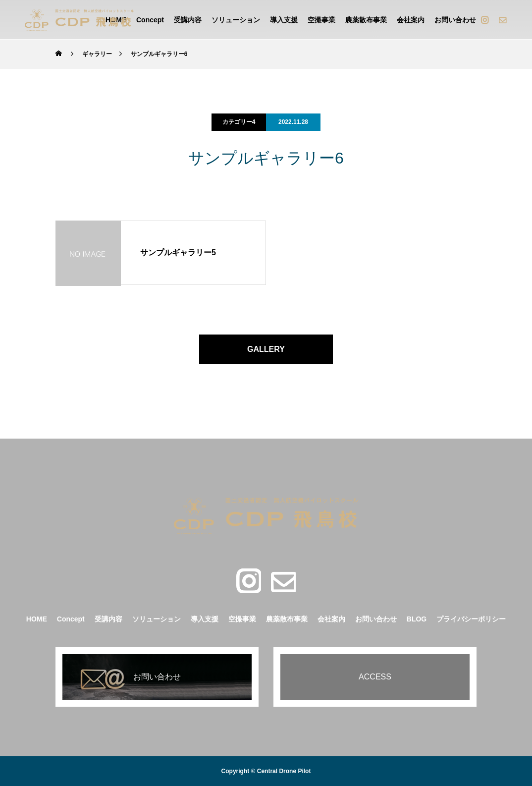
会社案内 (411, 20)
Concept (150, 20)
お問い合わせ (455, 20)
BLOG (417, 619)
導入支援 (284, 20)
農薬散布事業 (366, 20)
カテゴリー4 (239, 122)
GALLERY (266, 349)
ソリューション (236, 20)
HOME (37, 619)
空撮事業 (321, 20)
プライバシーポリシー (471, 619)
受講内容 (188, 20)
